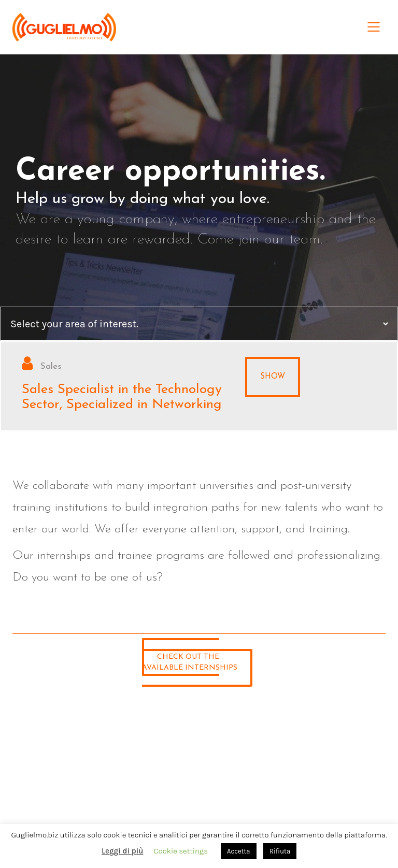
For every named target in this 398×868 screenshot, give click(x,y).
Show (273, 377)
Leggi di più (123, 851)
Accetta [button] (239, 851)
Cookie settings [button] (181, 851)
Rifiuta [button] (280, 851)
